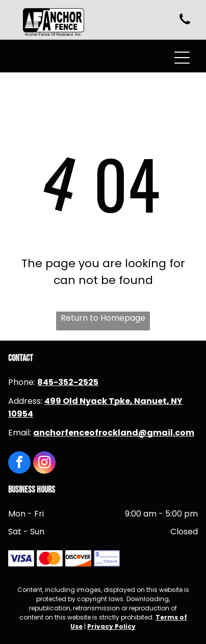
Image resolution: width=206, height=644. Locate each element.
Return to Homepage (103, 318)
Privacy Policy (111, 626)
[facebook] (19, 464)
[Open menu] (182, 58)
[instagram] (44, 464)
